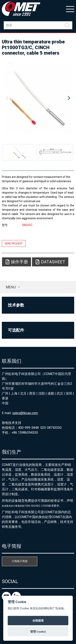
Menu (11, 287)
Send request (14, 243)
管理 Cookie (38, 632)
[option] (38, 98)
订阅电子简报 (20, 561)
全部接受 (38, 621)
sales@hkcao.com (25, 413)
